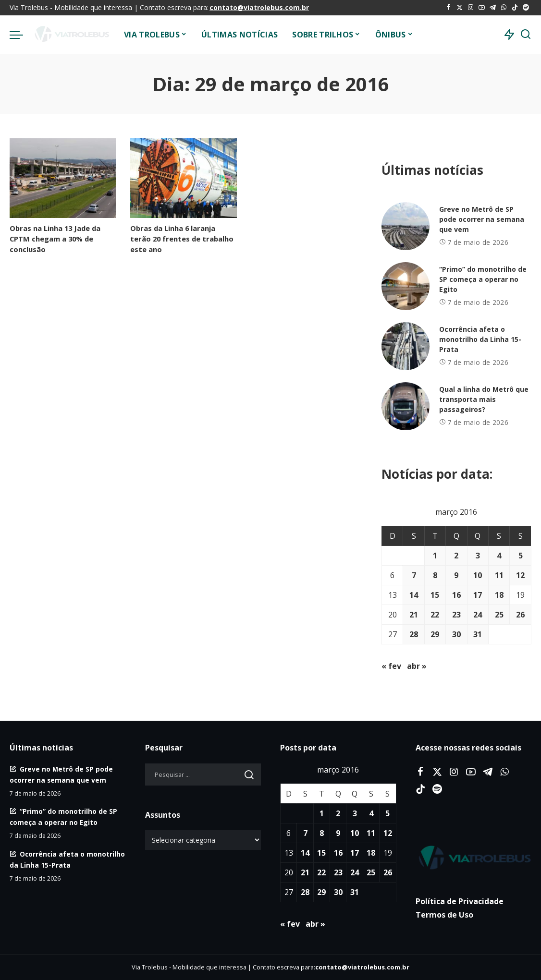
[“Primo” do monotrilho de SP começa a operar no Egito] (406, 286)
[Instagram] (471, 8)
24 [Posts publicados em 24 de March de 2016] (478, 615)
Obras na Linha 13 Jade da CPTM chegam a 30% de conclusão (55, 239)
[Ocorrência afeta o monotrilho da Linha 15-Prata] (406, 346)
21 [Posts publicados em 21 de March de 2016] (414, 615)
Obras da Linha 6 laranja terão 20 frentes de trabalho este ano (182, 239)
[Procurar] (526, 35)
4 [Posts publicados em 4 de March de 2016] (499, 556)
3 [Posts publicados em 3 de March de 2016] (478, 556)
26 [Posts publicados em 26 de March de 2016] (520, 615)
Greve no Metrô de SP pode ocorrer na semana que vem (482, 219)
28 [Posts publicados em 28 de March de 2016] (414, 634)
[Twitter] (460, 8)
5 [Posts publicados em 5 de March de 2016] (521, 556)
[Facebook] (449, 8)
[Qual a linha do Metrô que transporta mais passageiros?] (406, 406)
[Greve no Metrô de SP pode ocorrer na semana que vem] (406, 226)
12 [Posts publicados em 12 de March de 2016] (520, 575)
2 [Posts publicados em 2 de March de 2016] (456, 556)
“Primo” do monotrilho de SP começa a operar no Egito (483, 279)
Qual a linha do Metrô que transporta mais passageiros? (484, 399)
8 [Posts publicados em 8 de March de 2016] (435, 575)
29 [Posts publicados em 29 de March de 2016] (435, 634)
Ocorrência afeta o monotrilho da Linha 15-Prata (480, 339)
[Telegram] (493, 8)
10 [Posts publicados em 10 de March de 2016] (478, 575)
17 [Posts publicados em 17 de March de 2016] (478, 595)
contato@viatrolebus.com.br (259, 7)
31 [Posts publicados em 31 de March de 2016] (478, 634)
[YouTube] (482, 8)
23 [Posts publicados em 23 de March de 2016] (456, 615)
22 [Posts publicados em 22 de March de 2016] (435, 615)
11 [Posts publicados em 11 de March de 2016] (499, 575)
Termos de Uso (444, 915)
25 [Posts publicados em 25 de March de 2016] (499, 615)
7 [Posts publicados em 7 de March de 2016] (414, 575)
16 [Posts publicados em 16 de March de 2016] (456, 595)
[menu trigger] (21, 35)
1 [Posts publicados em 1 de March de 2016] (435, 556)
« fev (391, 666)
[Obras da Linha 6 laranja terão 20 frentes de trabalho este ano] (183, 178)
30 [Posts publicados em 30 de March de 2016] (456, 634)
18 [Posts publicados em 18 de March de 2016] (499, 595)
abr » (417, 666)
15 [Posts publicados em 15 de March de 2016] (435, 595)
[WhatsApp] (504, 8)
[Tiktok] (515, 8)
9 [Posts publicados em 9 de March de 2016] (456, 575)
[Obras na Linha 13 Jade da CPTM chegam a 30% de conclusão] (63, 178)
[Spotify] (526, 8)
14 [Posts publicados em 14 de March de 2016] (414, 595)
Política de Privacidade (460, 901)
